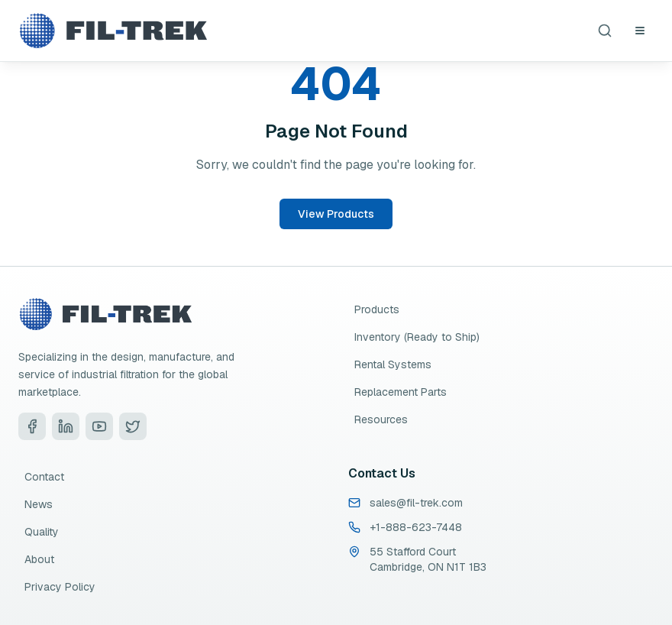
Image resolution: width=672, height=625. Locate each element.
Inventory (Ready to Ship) (417, 337)
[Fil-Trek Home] (113, 31)
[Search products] (605, 31)
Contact (44, 477)
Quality (42, 532)
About (39, 559)
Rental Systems (393, 364)
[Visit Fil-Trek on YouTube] (99, 426)
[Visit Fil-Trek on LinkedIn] (66, 426)
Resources (381, 419)
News (39, 504)
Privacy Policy (60, 587)
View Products (336, 214)
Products (377, 309)
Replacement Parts (401, 392)
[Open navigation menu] (640, 31)
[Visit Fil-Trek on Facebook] (32, 426)
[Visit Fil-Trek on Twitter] (133, 426)
